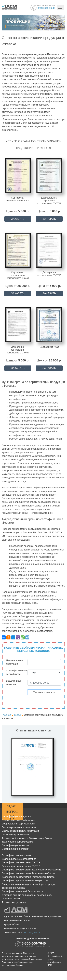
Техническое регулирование (18, 842)
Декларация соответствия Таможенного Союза (28, 877)
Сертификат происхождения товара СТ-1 (25, 880)
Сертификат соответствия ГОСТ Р (21, 862)
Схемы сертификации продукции (20, 831)
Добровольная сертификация (18, 824)
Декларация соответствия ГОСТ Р (21, 866)
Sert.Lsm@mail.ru (32, 932)
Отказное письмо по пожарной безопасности (27, 895)
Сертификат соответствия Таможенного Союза (28, 873)
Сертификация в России (15, 849)
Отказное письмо (11, 899)
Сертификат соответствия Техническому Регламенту (31, 870)
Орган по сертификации (15, 834)
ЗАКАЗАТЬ (18, 219)
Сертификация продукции (16, 816)
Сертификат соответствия (16, 855)
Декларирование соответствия (19, 827)
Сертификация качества (15, 845)
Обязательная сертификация (18, 820)
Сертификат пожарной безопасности (22, 891)
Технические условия (14, 902)
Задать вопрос (12, 812)
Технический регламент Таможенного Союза (27, 838)
